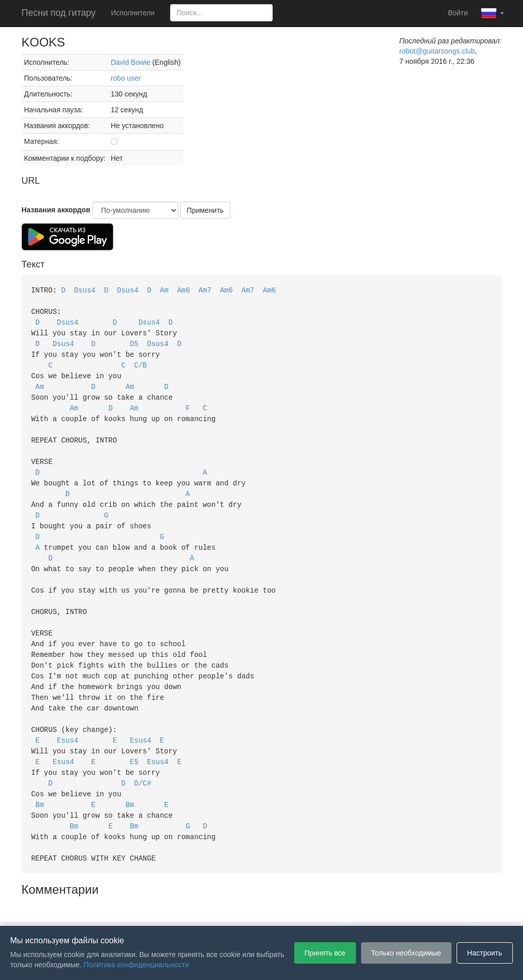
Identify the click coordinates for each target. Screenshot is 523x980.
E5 (134, 739)
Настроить (485, 953)
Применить (205, 210)
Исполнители (133, 13)
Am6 (184, 290)
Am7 (205, 290)
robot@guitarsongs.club (437, 51)
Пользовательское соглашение (156, 911)
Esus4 (67, 718)
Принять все (325, 953)
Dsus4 (85, 290)
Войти (458, 13)
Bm (40, 780)
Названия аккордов (56, 210)
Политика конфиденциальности (270, 911)
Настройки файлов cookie (376, 911)
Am (164, 290)
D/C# (143, 759)
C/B (141, 361)
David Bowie (131, 62)
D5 (134, 341)
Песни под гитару (58, 13)
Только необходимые (406, 953)
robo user (126, 78)
